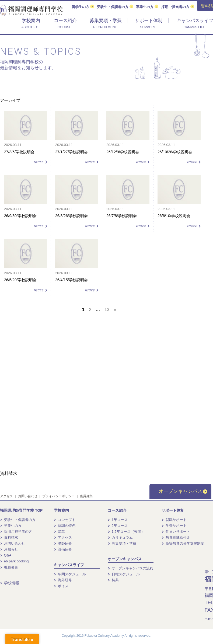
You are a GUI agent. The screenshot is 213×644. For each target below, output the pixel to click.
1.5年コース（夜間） (126, 532)
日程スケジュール (124, 574)
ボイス (61, 586)
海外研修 (63, 580)
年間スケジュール (70, 574)
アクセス (6, 496)
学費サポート (174, 526)
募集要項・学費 (122, 543)
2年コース (118, 526)
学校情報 (10, 583)
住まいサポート (176, 532)
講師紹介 (63, 543)
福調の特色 (65, 526)
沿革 (59, 532)
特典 (113, 580)
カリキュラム (120, 537)
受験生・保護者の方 (115, 7)
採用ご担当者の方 (178, 7)
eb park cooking (14, 561)
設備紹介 (63, 549)
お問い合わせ (28, 496)
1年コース (118, 520)
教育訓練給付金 (176, 537)
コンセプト (65, 520)
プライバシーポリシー (58, 496)
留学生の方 (83, 7)
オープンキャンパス (183, 491)
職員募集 (86, 496)
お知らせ (9, 549)
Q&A (6, 555)
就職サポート (174, 520)
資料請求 (9, 537)
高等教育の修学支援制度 (183, 543)
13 (107, 310)
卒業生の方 (147, 7)
